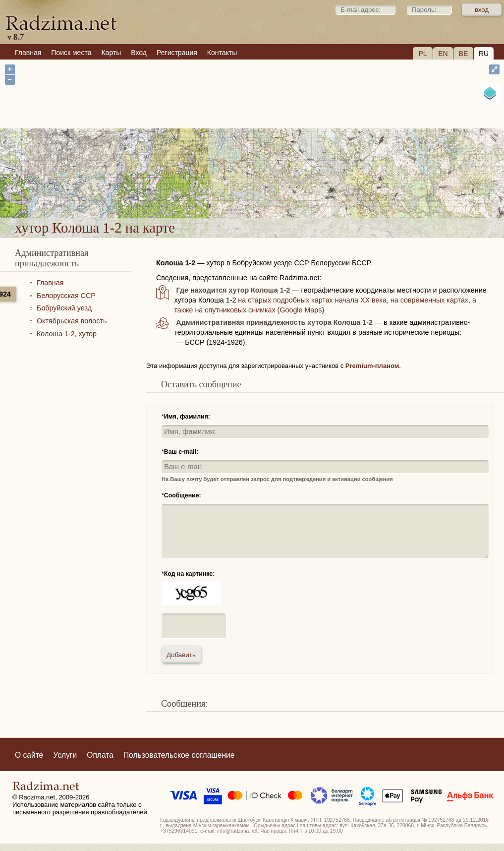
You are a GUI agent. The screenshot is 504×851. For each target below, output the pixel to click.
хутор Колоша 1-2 (292, 191)
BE (464, 54)
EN (443, 54)
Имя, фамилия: (187, 417)
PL (422, 54)
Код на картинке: (190, 574)
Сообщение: (183, 495)
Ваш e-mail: (181, 452)
